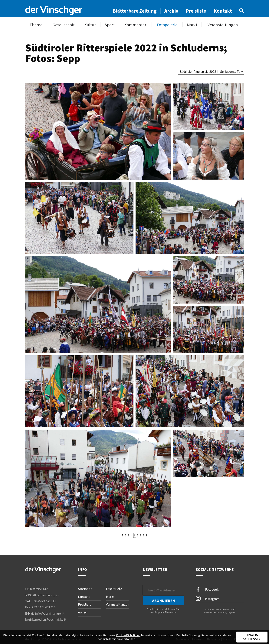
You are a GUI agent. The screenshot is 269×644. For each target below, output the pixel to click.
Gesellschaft (64, 25)
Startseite (85, 589)
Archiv (171, 11)
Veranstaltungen (223, 25)
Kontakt (223, 11)
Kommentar (135, 25)
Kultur (90, 25)
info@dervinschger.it (50, 613)
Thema (36, 25)
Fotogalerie (167, 25)
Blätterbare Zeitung (135, 11)
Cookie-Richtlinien (128, 635)
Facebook (207, 589)
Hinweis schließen (252, 637)
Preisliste (196, 11)
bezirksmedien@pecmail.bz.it (46, 619)
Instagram (208, 598)
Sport (110, 25)
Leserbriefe (114, 589)
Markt (192, 25)
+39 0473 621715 (44, 601)
